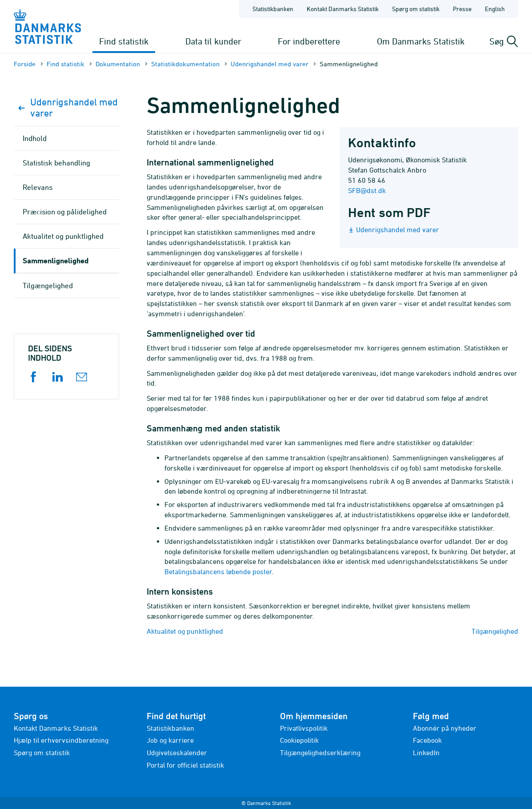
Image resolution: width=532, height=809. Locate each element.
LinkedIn (426, 753)
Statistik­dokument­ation (185, 64)
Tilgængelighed (495, 631)
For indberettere (309, 41)
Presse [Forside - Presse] (462, 9)
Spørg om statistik (42, 753)
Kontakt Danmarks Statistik (56, 728)
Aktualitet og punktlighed (185, 631)
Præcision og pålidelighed (65, 212)
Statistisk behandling (56, 163)
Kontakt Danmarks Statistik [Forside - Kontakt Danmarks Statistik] (343, 9)
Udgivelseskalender (177, 753)
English (495, 9)
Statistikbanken (273, 9)
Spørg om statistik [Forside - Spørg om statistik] (416, 9)
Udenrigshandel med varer (270, 64)
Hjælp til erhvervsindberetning (61, 740)
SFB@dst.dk (367, 190)
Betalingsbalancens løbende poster (218, 572)
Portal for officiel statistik (185, 765)
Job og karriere (170, 740)
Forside (25, 64)
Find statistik (124, 41)
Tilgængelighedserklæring (320, 753)
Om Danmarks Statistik (421, 41)
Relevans (38, 187)
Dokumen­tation (118, 64)
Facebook (427, 740)
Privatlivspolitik (304, 728)
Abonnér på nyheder (445, 728)
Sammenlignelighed (56, 260)
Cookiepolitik (299, 740)
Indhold (35, 138)
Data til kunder (213, 41)
